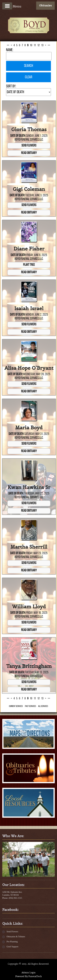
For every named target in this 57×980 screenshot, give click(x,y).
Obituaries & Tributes (16, 937)
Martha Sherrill (29, 547)
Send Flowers (29, 146)
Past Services (30, 706)
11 (35, 45)
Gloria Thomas (29, 129)
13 (42, 45)
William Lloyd (29, 607)
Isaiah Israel (29, 308)
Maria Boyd (29, 428)
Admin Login (29, 973)
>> (49, 45)
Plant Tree (29, 265)
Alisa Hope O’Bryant (29, 368)
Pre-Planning (12, 942)
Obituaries (45, 6)
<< (8, 45)
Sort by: (11, 86)
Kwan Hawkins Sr (29, 487)
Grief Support (12, 947)
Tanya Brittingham (29, 666)
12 (39, 45)
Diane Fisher (29, 249)
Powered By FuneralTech (29, 977)
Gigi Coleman (29, 189)
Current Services (16, 706)
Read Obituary (29, 153)
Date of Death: (18, 136)
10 (31, 45)
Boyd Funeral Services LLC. (29, 140)
